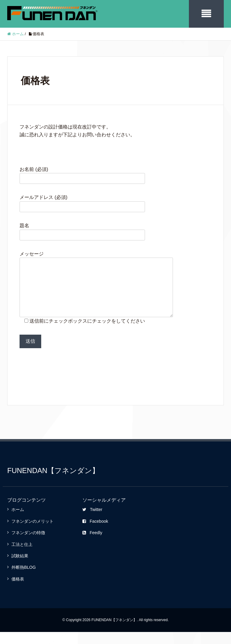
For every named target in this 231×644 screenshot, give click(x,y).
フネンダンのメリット (32, 533)
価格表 (18, 591)
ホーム (18, 522)
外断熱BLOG (24, 579)
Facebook (95, 533)
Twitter (92, 522)
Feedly (92, 545)
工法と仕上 (22, 556)
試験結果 (20, 568)
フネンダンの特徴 (28, 545)
